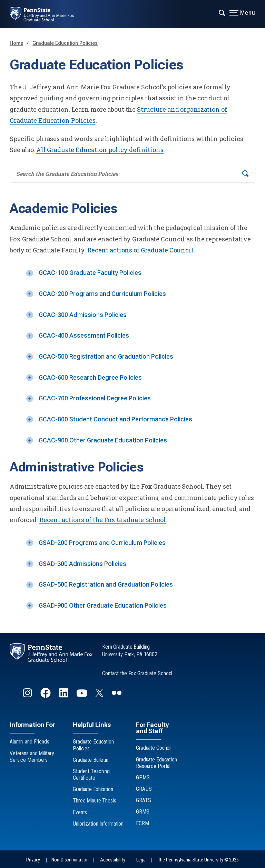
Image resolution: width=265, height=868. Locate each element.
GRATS (143, 800)
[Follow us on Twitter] (100, 695)
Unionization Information (98, 824)
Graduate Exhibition (93, 789)
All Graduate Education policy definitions (100, 150)
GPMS (143, 777)
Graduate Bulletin (91, 760)
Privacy (33, 860)
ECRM (143, 823)
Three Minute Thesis (95, 801)
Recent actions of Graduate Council (140, 250)
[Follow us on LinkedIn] (64, 696)
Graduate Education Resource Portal (156, 763)
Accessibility (112, 860)
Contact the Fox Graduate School (137, 673)
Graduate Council (154, 748)
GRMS (143, 812)
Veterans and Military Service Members (32, 757)
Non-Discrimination (70, 860)
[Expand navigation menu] (222, 12)
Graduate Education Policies (65, 43)
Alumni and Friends (30, 742)
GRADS (144, 789)
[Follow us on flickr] (117, 696)
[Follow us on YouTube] (82, 696)
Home (16, 43)
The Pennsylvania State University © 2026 (198, 860)
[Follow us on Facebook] (46, 696)
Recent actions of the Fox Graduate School (103, 520)
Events (80, 812)
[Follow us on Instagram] (28, 696)
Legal (141, 860)
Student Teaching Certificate (91, 775)
